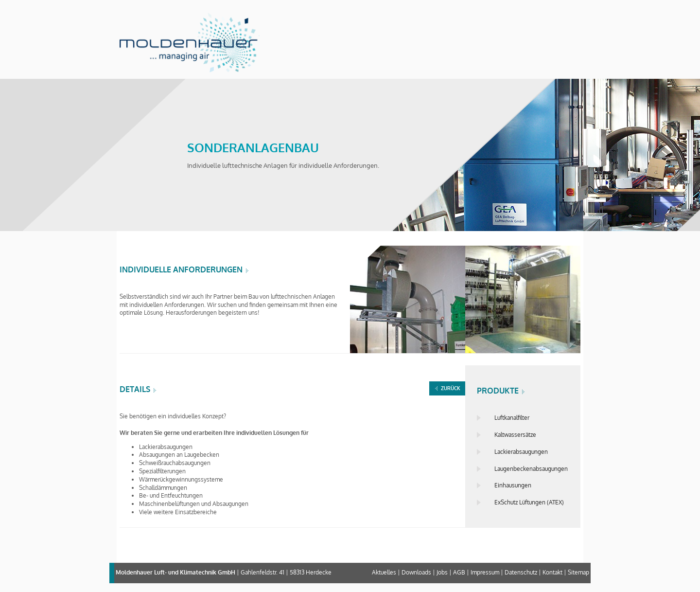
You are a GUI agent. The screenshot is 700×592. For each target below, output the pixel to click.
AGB (459, 572)
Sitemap (578, 572)
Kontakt (552, 572)
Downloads (416, 572)
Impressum (485, 572)
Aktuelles (384, 572)
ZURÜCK (451, 388)
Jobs (442, 572)
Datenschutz (521, 572)
